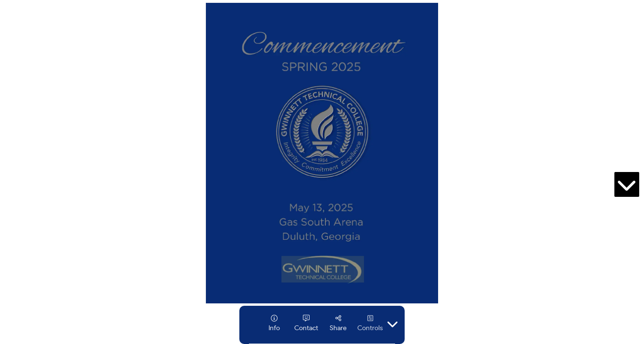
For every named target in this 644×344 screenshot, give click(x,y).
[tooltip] (274, 323)
